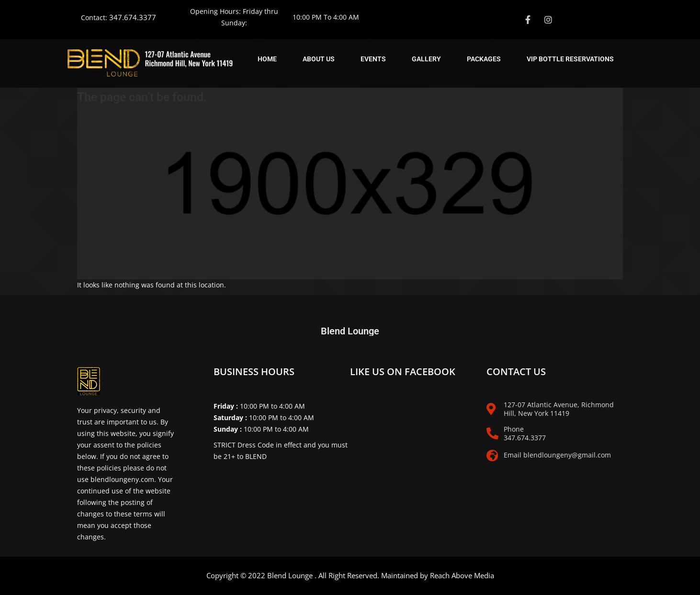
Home (267, 59)
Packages (484, 59)
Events (373, 59)
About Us (319, 59)
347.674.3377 (133, 17)
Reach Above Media (462, 575)
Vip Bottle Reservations (570, 59)
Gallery (426, 59)
